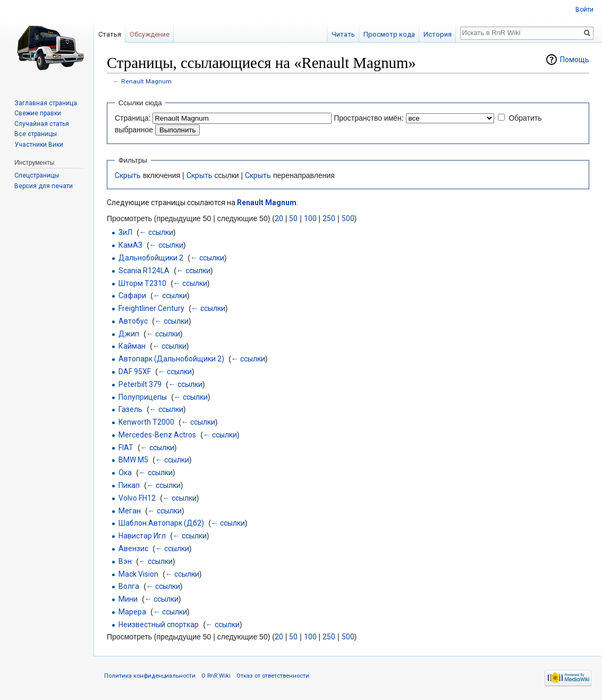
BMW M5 (133, 460)
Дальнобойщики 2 (151, 258)
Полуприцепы (143, 397)
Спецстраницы (37, 175)
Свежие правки (38, 113)
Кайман (132, 346)
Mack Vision (138, 574)
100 (310, 218)
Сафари (132, 296)
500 (348, 218)
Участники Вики (39, 145)
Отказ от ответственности (273, 676)
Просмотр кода (389, 34)
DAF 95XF (135, 372)
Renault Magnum (146, 81)
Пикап (129, 485)
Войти (584, 10)
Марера (132, 612)
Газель (130, 409)
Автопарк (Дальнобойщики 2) (171, 359)
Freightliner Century (151, 308)
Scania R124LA (144, 271)
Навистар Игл (142, 536)
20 (279, 218)
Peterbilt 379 (140, 384)
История (438, 34)
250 (329, 218)
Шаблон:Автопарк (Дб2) (161, 523)
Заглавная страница (46, 103)
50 (293, 218)
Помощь (575, 60)
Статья (110, 34)
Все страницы (36, 134)
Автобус (133, 321)
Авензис (133, 549)
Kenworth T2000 (146, 422)
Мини (128, 599)
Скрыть (128, 175)
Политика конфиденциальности (150, 676)
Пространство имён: (369, 118)
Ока (125, 473)
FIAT (126, 448)
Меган (130, 511)
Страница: (133, 118)
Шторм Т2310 (142, 283)
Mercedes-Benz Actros (157, 435)
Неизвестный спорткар (159, 625)
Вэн (125, 561)
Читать (343, 34)
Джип (129, 334)
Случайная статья (42, 124)
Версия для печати (44, 186)
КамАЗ (130, 245)
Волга (129, 586)
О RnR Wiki (216, 676)
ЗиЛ (125, 232)
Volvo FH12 (137, 498)
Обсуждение (150, 34)
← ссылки (156, 232)
